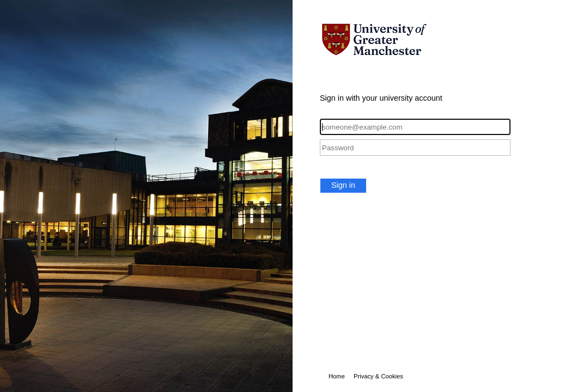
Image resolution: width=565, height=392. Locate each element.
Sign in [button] (343, 185)
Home (337, 376)
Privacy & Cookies (378, 376)
